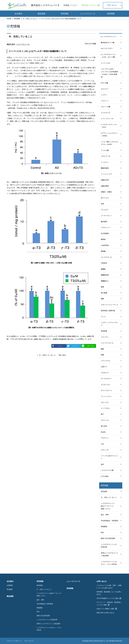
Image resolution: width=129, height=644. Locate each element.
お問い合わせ (112, 5)
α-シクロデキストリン (109, 37)
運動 (102, 299)
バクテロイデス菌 (107, 470)
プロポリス (105, 373)
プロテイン (105, 438)
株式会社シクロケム (89, 5)
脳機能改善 (105, 275)
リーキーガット (106, 216)
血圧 (102, 464)
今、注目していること (30, 19)
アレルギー (105, 210)
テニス (103, 317)
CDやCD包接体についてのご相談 (107, 598)
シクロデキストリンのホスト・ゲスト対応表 (109, 563)
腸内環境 (104, 222)
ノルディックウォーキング (110, 324)
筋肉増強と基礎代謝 (108, 311)
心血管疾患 (105, 245)
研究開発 (10, 589)
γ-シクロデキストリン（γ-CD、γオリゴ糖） (109, 56)
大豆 (102, 444)
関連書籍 (104, 526)
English (74, 5)
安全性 (103, 432)
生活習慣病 (105, 233)
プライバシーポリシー (14, 641)
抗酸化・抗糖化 (106, 192)
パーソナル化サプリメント (110, 457)
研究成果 (104, 491)
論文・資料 (105, 515)
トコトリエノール (23, 44)
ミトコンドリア (106, 174)
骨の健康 (104, 293)
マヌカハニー (106, 227)
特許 (102, 532)
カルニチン (105, 89)
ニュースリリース (88, 14)
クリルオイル (106, 113)
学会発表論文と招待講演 (45, 604)
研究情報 (65, 14)
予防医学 (104, 263)
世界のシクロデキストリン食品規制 (110, 554)
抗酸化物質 (105, 186)
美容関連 (104, 331)
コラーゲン (105, 337)
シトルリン (105, 162)
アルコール (105, 420)
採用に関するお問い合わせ (105, 613)
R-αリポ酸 (105, 83)
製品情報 (41, 14)
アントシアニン (106, 396)
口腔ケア (104, 367)
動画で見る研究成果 (108, 538)
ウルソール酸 (106, 107)
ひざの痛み (105, 476)
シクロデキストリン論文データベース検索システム (108, 506)
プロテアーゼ (106, 156)
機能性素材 (11, 44)
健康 (102, 287)
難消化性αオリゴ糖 (108, 43)
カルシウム (105, 402)
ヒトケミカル (106, 63)
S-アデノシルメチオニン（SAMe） (110, 134)
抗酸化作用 (105, 180)
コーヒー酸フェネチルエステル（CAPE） (110, 143)
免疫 (102, 204)
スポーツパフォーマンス (110, 305)
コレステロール (106, 257)
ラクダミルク (106, 385)
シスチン (104, 95)
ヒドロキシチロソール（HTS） (109, 126)
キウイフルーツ (106, 390)
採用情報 (111, 14)
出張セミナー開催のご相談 (105, 609)
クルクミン (105, 101)
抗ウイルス (105, 198)
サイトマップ (29, 641)
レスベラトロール (107, 343)
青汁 (102, 414)
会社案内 (18, 14)
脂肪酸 (103, 251)
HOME (9, 19)
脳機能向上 (105, 281)
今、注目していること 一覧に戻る (52, 355)
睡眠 (102, 349)
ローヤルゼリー (106, 379)
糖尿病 (103, 239)
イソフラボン (106, 408)
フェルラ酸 (105, 150)
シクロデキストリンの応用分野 (109, 546)
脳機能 (103, 269)
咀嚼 (102, 355)
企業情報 (10, 585)
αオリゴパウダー (107, 48)
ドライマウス (106, 361)
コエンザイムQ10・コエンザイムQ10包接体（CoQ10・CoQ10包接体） (109, 73)
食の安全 (104, 426)
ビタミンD (105, 450)
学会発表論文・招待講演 (110, 521)
